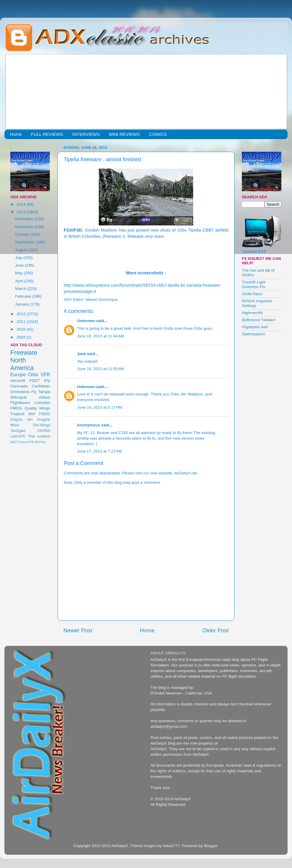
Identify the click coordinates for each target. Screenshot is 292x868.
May (19, 273)
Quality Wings (37, 408)
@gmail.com (176, 726)
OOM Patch (252, 294)
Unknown (86, 321)
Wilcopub (19, 397)
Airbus (45, 397)
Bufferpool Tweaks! (259, 320)
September (25, 242)
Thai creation (39, 436)
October (23, 234)
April (20, 281)
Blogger (211, 846)
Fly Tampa (41, 392)
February (24, 296)
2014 (22, 204)
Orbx (33, 374)
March (21, 289)
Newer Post (78, 630)
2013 (22, 212)
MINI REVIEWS (124, 134)
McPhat (40, 442)
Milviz (15, 425)
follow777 (171, 846)
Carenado (19, 386)
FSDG (45, 414)
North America (22, 364)
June (20, 265)
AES (14, 442)
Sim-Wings (41, 425)
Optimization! (254, 334)
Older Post (215, 630)
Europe (18, 374)
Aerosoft (18, 381)
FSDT (35, 381)
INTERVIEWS (86, 134)
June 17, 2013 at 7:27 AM (99, 451)
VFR (45, 374)
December (25, 219)
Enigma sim (22, 420)
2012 (22, 314)
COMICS (158, 134)
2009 (22, 337)
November (25, 227)
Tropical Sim (23, 414)
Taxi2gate (18, 431)
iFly (47, 381)
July (19, 258)
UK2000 (44, 431)
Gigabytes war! (255, 327)
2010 (22, 329)
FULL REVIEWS (47, 134)
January (23, 304)
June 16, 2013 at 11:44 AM (101, 336)
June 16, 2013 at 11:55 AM (101, 369)
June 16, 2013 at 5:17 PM (100, 407)
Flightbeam (20, 403)
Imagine (44, 420)
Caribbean (41, 386)
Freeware (24, 353)
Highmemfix (252, 313)
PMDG (16, 408)
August (22, 250)
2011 (22, 322)
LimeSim (42, 403)
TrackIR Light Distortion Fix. (254, 284)
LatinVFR (18, 436)
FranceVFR (26, 442)
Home (16, 134)
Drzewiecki (20, 392)
